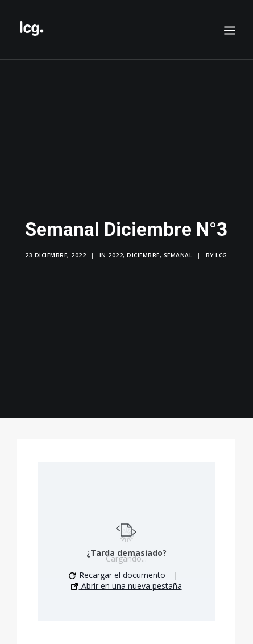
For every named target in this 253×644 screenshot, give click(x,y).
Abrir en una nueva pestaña (126, 579)
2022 (115, 252)
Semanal (178, 252)
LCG (221, 252)
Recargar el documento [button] (117, 569)
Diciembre (143, 252)
